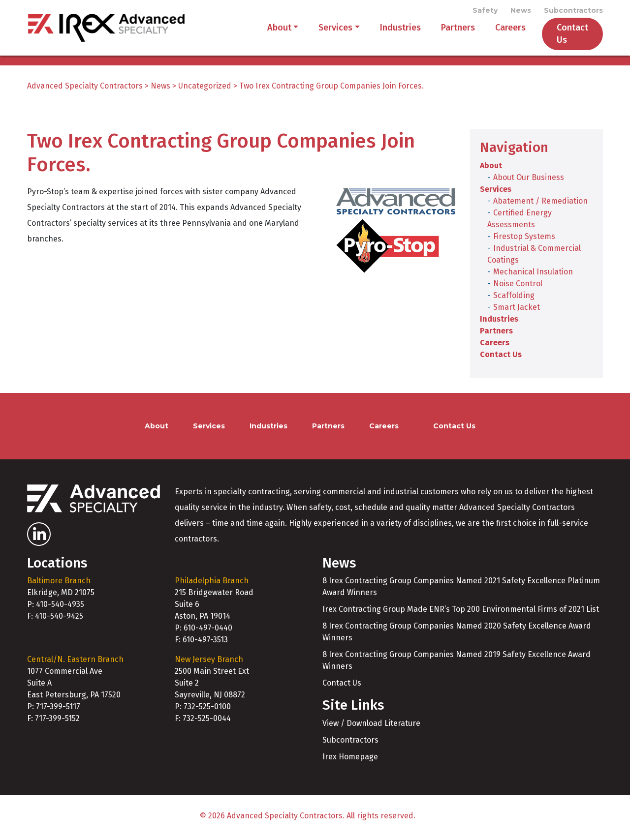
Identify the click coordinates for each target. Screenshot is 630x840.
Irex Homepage (350, 760)
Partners (445, 35)
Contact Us (566, 35)
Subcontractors (573, 11)
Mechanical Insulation (533, 275)
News (521, 11)
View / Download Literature (371, 727)
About (267, 35)
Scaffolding (514, 299)
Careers (498, 35)
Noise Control (518, 287)
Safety (485, 11)
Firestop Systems (524, 240)
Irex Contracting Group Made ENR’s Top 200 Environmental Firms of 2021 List (461, 613)
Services (323, 35)
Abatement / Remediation (540, 204)
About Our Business (529, 181)
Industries (388, 35)
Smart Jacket (517, 311)
